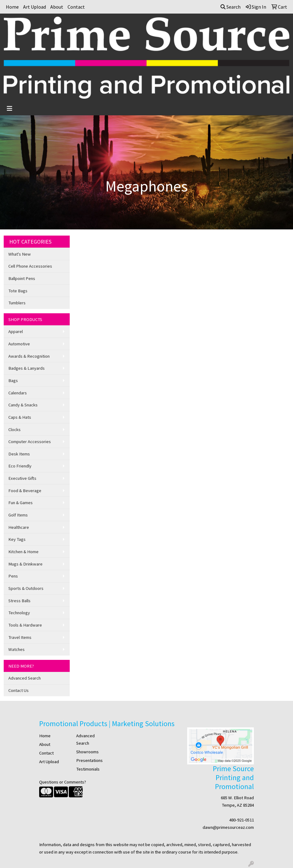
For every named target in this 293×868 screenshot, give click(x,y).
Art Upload (35, 7)
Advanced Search (25, 678)
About (57, 7)
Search (231, 7)
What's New (20, 254)
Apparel (16, 331)
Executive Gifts (22, 478)
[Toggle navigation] (10, 109)
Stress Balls (19, 601)
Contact (76, 7)
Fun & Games (21, 503)
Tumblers (17, 303)
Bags (13, 381)
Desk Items (19, 454)
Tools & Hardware (25, 625)
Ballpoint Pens (22, 278)
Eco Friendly (20, 466)
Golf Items (18, 515)
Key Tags (17, 539)
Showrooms (87, 752)
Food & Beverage (25, 491)
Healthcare (19, 527)
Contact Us (19, 690)
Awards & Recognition (29, 356)
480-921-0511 (241, 820)
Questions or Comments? (63, 782)
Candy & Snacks (23, 405)
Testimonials (88, 769)
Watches (17, 649)
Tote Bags (18, 291)
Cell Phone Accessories (30, 266)
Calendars (18, 393)
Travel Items (20, 637)
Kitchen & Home (23, 552)
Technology (19, 613)
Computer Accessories (30, 442)
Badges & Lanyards (27, 368)
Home (12, 7)
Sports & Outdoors (26, 588)
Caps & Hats (20, 417)
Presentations (89, 760)
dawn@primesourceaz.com (228, 827)
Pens (13, 576)
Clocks (14, 430)
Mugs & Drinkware (25, 564)
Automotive (19, 344)
